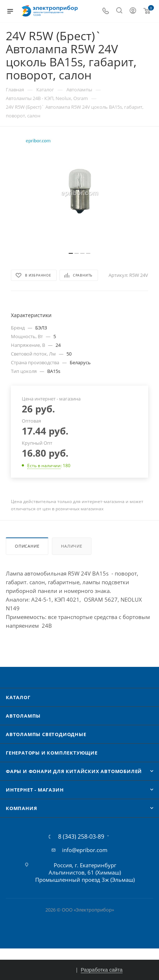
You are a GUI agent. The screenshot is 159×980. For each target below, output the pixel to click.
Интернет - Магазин (35, 790)
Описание (27, 546)
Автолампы (23, 716)
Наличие (72, 546)
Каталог (18, 697)
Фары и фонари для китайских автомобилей (74, 771)
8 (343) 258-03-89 (81, 836)
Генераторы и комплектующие (52, 753)
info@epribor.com (85, 850)
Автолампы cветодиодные (46, 734)
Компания (21, 808)
